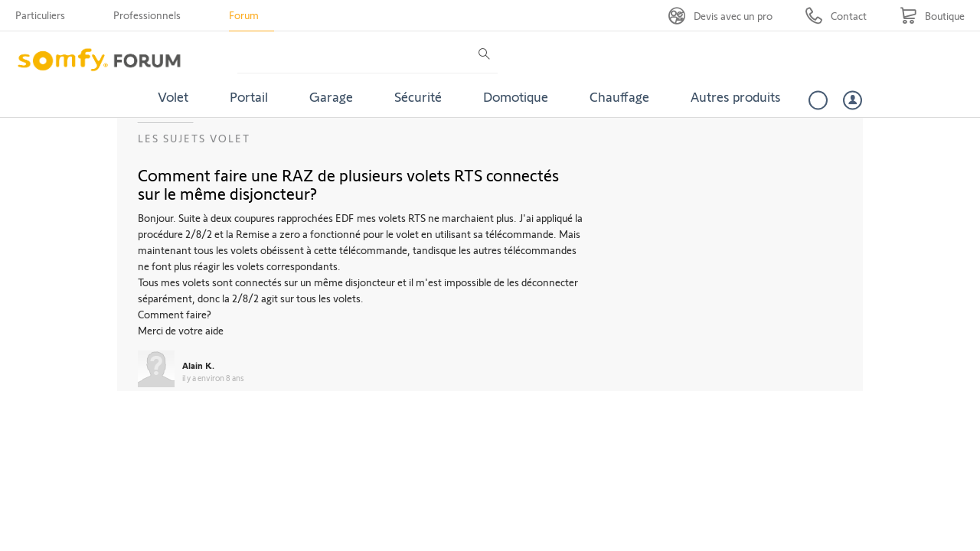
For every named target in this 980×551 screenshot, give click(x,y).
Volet (173, 96)
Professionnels (147, 15)
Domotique (516, 96)
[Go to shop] (932, 16)
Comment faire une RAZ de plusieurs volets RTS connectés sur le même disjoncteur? (348, 184)
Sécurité (418, 96)
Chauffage (619, 96)
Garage (331, 96)
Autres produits (736, 96)
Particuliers (40, 15)
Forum (244, 15)
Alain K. (198, 365)
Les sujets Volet (194, 138)
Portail (249, 96)
